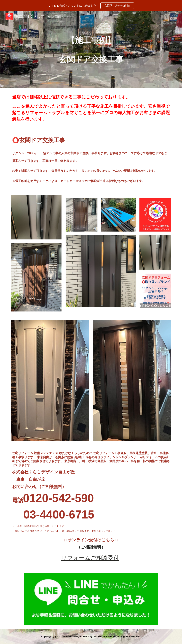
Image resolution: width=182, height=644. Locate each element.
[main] (91, 50)
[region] (91, 6)
